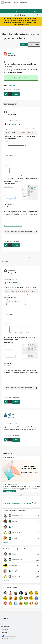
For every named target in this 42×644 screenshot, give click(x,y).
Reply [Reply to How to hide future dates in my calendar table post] (16, 94)
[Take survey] (10, 492)
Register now (24, 25)
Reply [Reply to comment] (16, 245)
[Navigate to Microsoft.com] (6, 3)
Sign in (24, 11)
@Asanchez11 (15, 124)
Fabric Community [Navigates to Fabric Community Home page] (21, 2)
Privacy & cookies (6, 627)
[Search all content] (27, 15)
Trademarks (4, 632)
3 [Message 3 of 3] (9, 241)
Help (30, 11)
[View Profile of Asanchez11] (12, 53)
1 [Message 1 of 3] (9, 90)
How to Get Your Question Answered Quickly (18, 503)
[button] (24, 44)
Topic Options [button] (34, 44)
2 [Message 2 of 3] (9, 435)
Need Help (12, 85)
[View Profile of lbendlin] (14, 415)
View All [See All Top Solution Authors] (6, 542)
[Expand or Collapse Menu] (3, 7)
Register (17, 11)
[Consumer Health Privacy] (21, 639)
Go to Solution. (23, 78)
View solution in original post (13, 226)
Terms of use (4, 630)
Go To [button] (36, 11)
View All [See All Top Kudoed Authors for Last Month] (6, 581)
